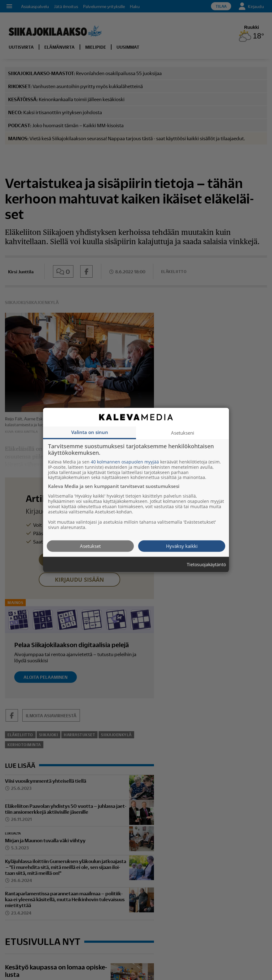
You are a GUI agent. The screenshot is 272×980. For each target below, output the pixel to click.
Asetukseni (183, 432)
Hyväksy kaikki (182, 546)
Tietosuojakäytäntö (206, 564)
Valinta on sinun (90, 432)
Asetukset (90, 546)
